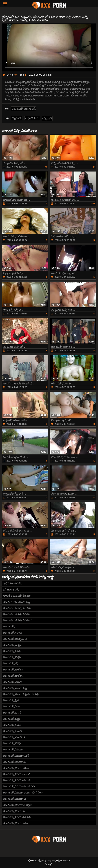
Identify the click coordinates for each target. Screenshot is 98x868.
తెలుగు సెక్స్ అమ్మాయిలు (15, 639)
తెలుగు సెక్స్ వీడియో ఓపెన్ (16, 756)
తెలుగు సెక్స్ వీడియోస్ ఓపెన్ (17, 817)
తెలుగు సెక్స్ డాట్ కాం (13, 676)
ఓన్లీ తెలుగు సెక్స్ (11, 590)
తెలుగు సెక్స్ (9, 626)
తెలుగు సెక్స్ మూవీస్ (13, 731)
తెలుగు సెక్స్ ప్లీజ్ (11, 700)
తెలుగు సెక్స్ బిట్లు (11, 719)
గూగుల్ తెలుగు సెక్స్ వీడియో (17, 596)
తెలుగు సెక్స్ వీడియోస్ (14, 811)
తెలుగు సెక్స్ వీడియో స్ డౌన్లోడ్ (17, 805)
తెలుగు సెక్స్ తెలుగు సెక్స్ (24, 109)
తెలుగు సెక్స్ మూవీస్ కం (15, 737)
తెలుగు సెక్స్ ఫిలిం (11, 706)
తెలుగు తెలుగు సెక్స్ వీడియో (17, 614)
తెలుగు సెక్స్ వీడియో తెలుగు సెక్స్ (19, 786)
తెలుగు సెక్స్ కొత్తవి (12, 657)
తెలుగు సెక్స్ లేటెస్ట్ (12, 743)
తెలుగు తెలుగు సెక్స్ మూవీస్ (17, 608)
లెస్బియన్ (47, 118)
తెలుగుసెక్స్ (36, 861)
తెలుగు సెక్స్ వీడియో (13, 750)
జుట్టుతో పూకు (32, 118)
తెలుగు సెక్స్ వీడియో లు (15, 799)
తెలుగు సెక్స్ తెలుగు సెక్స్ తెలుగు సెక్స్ (21, 694)
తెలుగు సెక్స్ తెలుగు (13, 682)
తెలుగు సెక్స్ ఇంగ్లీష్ (12, 645)
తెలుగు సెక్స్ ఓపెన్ (12, 651)
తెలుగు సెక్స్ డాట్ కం (13, 670)
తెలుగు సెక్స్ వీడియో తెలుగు (17, 780)
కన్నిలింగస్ (17, 118)
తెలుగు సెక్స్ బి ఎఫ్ (12, 713)
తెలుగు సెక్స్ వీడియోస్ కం (15, 823)
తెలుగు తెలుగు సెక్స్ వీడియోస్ (18, 620)
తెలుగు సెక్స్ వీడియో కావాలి (16, 774)
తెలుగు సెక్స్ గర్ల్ (10, 663)
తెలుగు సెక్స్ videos (13, 633)
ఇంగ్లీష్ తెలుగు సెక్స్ (12, 583)
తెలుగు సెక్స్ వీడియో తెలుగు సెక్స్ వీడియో (23, 793)
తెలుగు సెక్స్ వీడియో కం (14, 762)
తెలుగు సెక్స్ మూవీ (12, 725)
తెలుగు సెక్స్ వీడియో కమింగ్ (16, 768)
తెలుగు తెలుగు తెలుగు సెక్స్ (16, 602)
